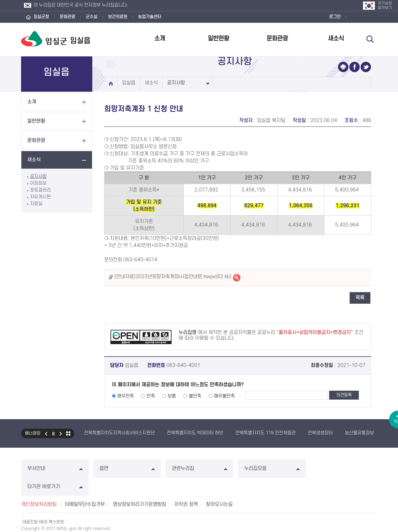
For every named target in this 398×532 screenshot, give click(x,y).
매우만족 (126, 396)
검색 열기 (370, 39)
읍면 (127, 468)
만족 (151, 396)
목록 (360, 298)
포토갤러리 (40, 190)
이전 (46, 433)
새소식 (336, 38)
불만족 (195, 396)
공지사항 (38, 176)
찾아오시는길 (219, 486)
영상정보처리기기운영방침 (139, 486)
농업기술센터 (150, 17)
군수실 (92, 17)
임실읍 (129, 83)
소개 (160, 38)
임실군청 (41, 17)
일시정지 (53, 433)
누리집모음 (271, 468)
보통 (172, 396)
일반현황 (218, 38)
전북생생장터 (320, 433)
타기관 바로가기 (343, 468)
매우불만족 (224, 396)
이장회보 (38, 183)
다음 (61, 433)
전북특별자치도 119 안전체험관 (265, 433)
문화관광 (67, 17)
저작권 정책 (186, 486)
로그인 (335, 17)
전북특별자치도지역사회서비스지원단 (119, 433)
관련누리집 (199, 468)
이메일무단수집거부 (85, 486)
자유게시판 (40, 197)
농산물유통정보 (359, 433)
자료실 (36, 204)
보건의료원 (118, 17)
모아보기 (68, 433)
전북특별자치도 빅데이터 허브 (195, 433)
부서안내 (55, 468)
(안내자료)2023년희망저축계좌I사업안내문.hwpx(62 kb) (173, 277)
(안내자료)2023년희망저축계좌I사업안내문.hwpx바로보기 (237, 278)
